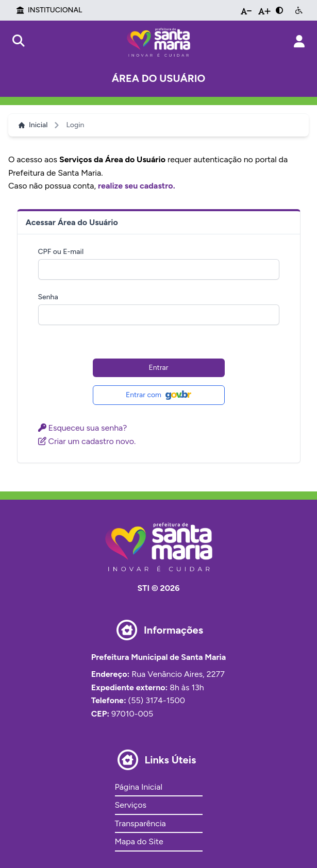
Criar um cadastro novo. (87, 441)
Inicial (33, 125)
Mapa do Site (139, 841)
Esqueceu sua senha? (83, 428)
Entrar (159, 368)
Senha (48, 297)
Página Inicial (139, 787)
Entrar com (159, 395)
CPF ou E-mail (61, 252)
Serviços (131, 805)
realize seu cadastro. (137, 186)
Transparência (140, 823)
